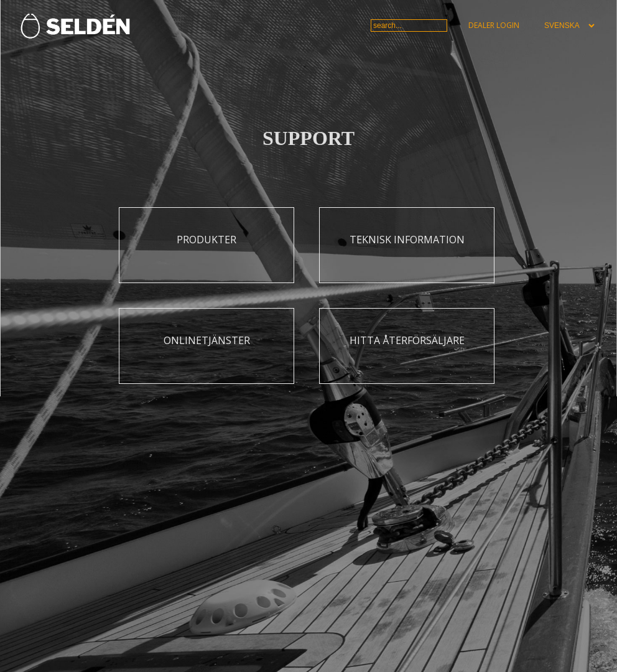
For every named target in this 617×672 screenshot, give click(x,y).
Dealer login (494, 25)
